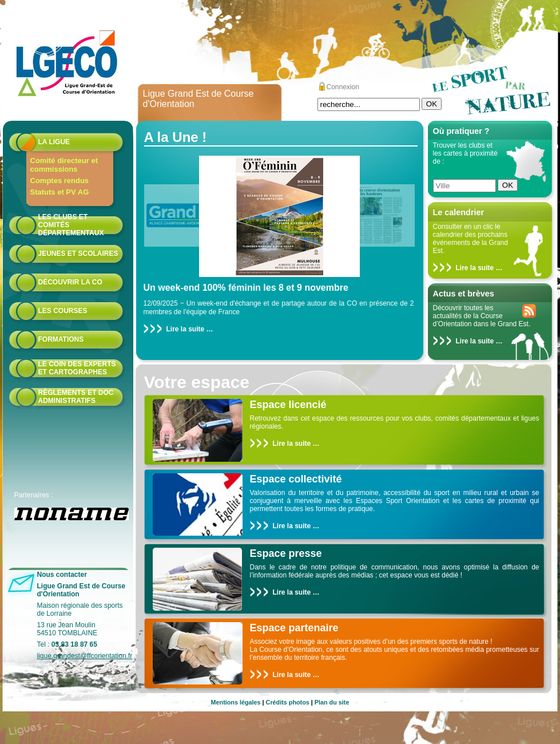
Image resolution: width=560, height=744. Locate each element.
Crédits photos (288, 702)
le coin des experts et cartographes (77, 368)
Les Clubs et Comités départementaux (71, 225)
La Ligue (54, 142)
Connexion (343, 87)
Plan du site (332, 702)
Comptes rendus (60, 181)
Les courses (63, 311)
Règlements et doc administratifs (76, 397)
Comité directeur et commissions (64, 165)
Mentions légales (236, 702)
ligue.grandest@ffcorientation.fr (85, 656)
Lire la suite (475, 268)
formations (61, 339)
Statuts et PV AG (60, 192)
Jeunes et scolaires (78, 254)
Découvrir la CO (70, 282)
